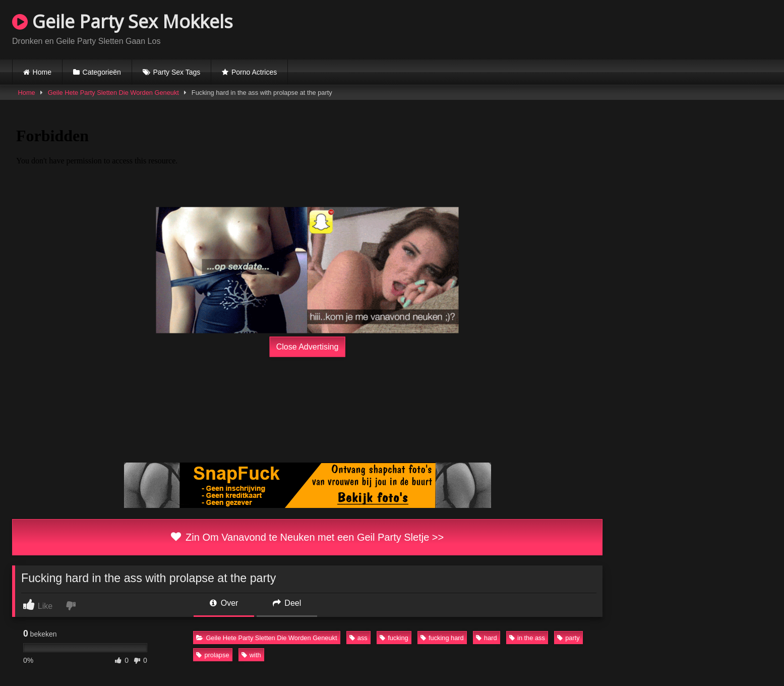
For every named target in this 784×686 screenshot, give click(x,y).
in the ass (527, 638)
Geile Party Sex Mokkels (123, 21)
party (568, 638)
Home (42, 72)
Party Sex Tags (176, 72)
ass (358, 638)
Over (224, 603)
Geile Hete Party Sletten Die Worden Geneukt (113, 93)
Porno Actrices (254, 72)
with (251, 655)
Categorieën (102, 72)
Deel (287, 603)
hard (487, 638)
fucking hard (442, 638)
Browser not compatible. (654, 28)
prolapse (213, 655)
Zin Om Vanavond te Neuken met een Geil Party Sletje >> (307, 537)
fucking (394, 638)
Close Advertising (308, 347)
